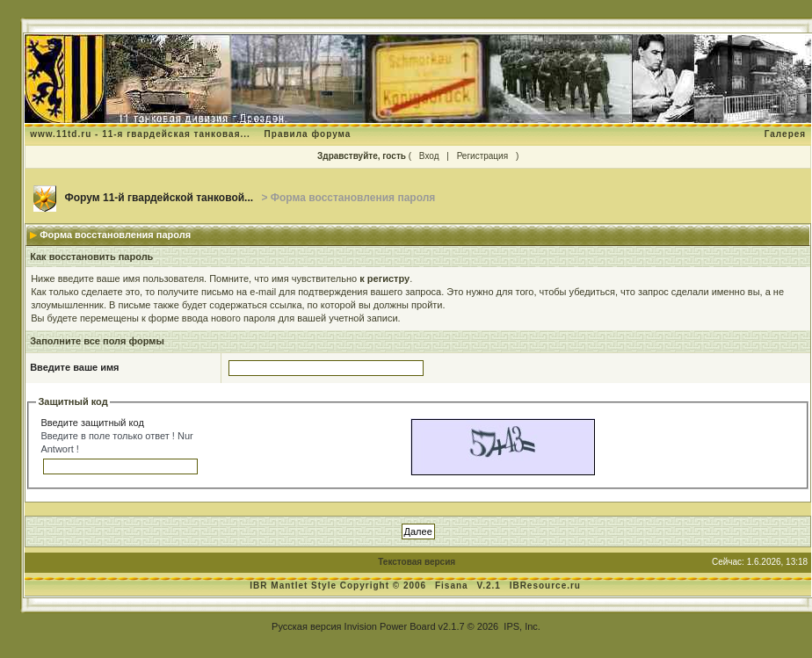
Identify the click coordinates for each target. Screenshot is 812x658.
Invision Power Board (390, 626)
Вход (429, 156)
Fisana (453, 586)
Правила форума (308, 134)
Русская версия (306, 626)
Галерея (785, 134)
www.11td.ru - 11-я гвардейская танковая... (140, 134)
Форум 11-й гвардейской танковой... (159, 198)
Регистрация (482, 156)
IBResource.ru (545, 586)
